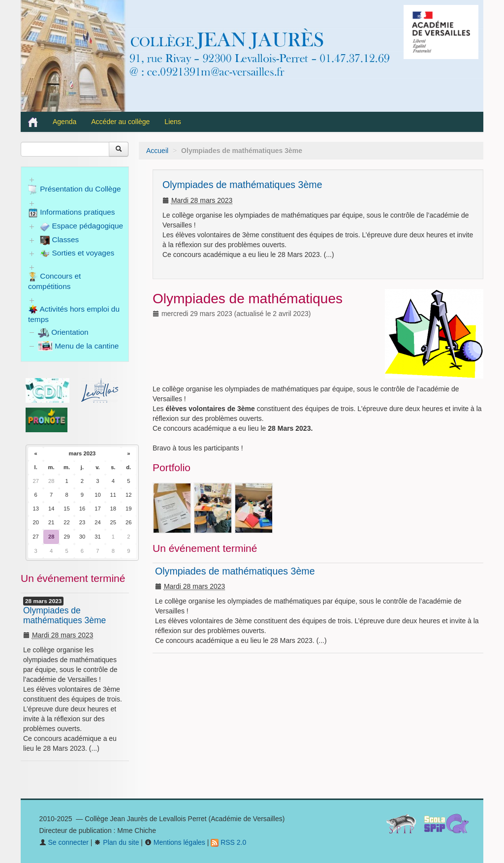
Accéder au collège (120, 122)
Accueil (157, 151)
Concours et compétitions (54, 281)
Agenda (64, 122)
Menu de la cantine (78, 346)
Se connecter (64, 842)
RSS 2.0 (228, 842)
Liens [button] (173, 122)
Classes (59, 240)
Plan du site (116, 842)
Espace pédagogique (81, 226)
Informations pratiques (72, 213)
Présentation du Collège (75, 190)
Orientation (63, 332)
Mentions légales (175, 842)
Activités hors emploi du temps (74, 314)
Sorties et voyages (77, 254)
